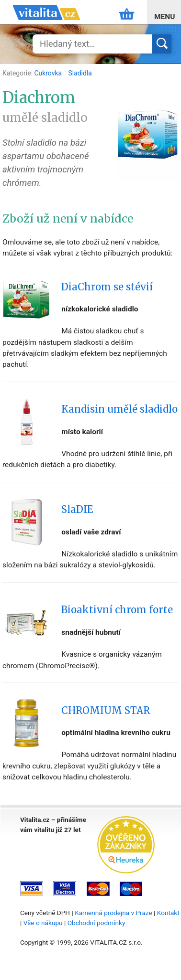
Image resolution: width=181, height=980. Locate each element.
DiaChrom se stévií (107, 287)
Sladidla (80, 73)
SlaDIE (77, 510)
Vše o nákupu (43, 923)
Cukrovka (49, 73)
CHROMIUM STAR (106, 711)
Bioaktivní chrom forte (117, 610)
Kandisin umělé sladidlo (119, 409)
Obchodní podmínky (96, 923)
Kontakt (168, 913)
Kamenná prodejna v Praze (113, 913)
